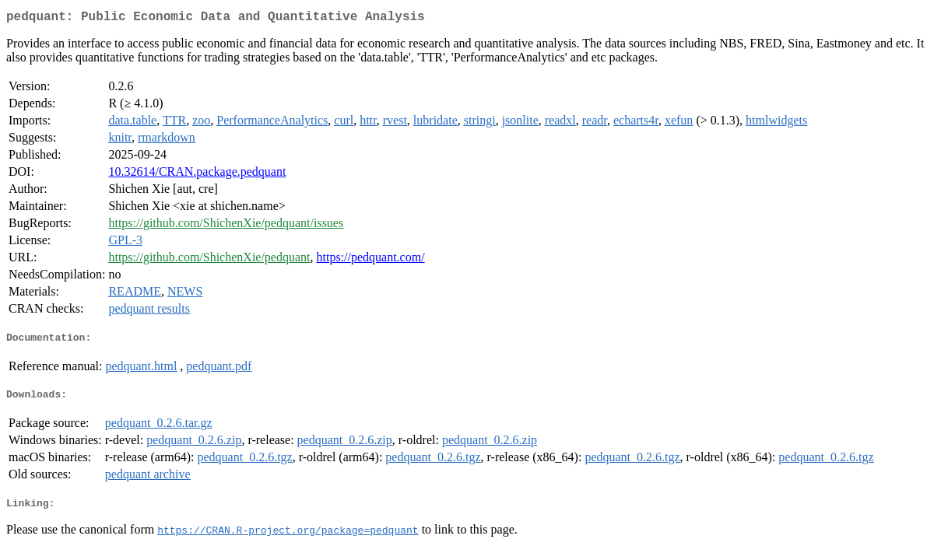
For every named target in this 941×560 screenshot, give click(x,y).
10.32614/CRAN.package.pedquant (197, 175)
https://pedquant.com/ (371, 260)
